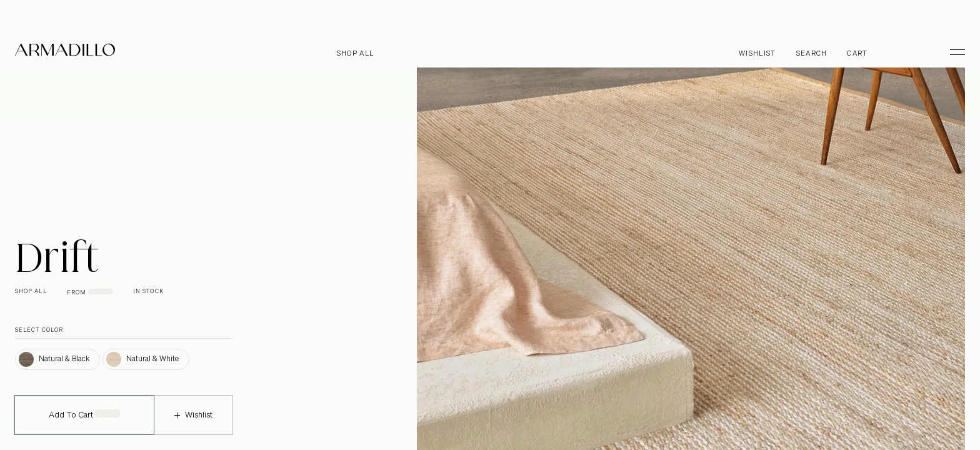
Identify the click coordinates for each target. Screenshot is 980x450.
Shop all (356, 53)
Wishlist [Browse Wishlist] (757, 53)
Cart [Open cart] (857, 53)
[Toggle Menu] (952, 52)
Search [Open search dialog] (812, 53)
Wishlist (193, 423)
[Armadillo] (65, 52)
